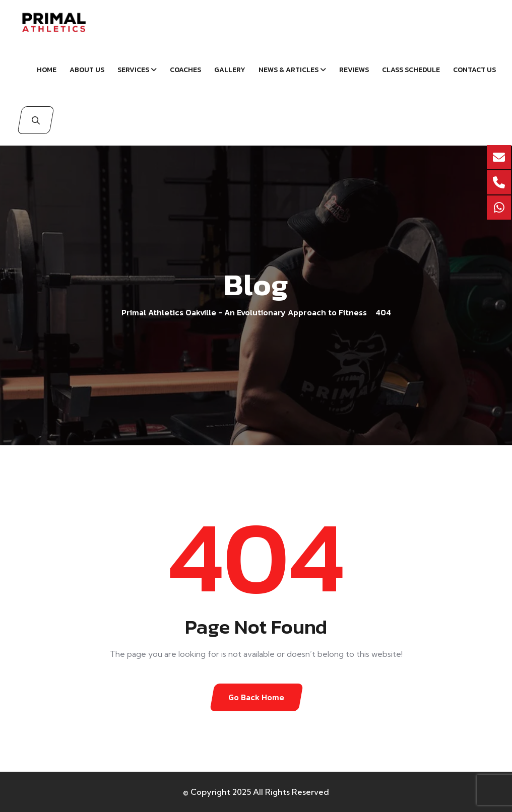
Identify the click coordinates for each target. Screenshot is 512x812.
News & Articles (289, 70)
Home (47, 70)
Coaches (185, 70)
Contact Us (474, 70)
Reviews (354, 70)
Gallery (230, 70)
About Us (87, 70)
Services (133, 70)
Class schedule (411, 70)
